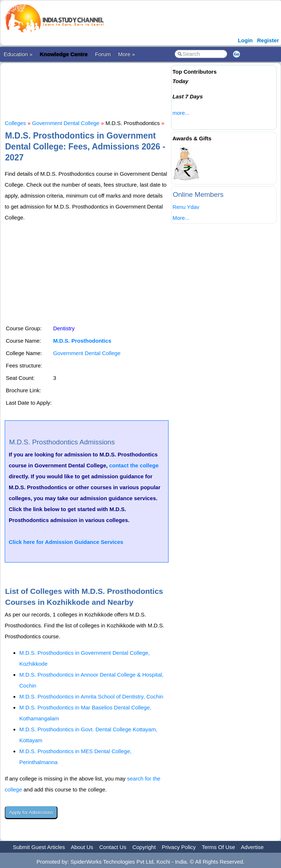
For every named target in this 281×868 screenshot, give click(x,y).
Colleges (15, 123)
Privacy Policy (179, 847)
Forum (103, 54)
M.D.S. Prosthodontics (82, 341)
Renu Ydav (186, 207)
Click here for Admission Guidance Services (66, 542)
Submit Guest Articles (39, 847)
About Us (82, 847)
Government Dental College (66, 123)
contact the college (134, 465)
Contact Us (113, 847)
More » (126, 54)
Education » (18, 54)
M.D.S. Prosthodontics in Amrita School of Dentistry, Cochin (91, 696)
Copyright (144, 847)
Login (245, 40)
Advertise (252, 847)
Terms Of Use (218, 847)
